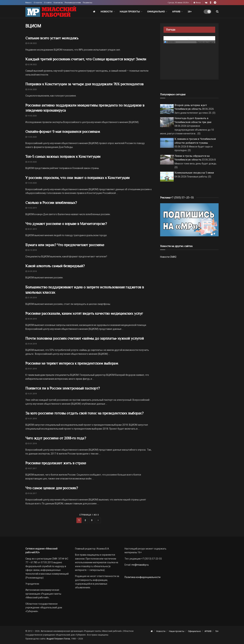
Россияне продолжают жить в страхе (56, 463)
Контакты (58, 3)
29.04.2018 (31, 344)
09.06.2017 (31, 493)
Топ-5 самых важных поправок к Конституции (63, 157)
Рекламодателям (73, 3)
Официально (156, 12)
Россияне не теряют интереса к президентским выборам (72, 363)
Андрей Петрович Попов (58, 639)
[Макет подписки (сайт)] (189, 220)
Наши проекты (130, 12)
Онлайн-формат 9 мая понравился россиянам (63, 132)
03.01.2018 (31, 444)
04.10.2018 (31, 250)
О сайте (48, 3)
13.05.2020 (31, 137)
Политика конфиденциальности (143, 577)
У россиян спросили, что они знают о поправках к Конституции (78, 178)
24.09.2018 (31, 271)
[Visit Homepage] (51, 12)
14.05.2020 (31, 116)
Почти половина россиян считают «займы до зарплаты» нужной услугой (85, 338)
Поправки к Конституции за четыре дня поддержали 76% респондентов (84, 84)
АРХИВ (176, 12)
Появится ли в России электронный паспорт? (63, 388)
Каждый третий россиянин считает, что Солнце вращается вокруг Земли (86, 59)
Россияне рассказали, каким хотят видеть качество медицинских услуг (84, 313)
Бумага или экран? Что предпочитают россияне (65, 245)
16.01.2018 (31, 394)
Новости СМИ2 (168, 257)
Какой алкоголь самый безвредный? (55, 266)
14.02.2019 (31, 208)
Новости (107, 12)
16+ (190, 12)
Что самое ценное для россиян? (52, 488)
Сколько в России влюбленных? (51, 203)
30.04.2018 (31, 319)
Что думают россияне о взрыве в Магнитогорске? (66, 224)
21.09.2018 (31, 298)
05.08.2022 (31, 43)
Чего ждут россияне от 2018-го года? (56, 438)
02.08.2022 (31, 65)
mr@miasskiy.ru (140, 565)
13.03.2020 (31, 183)
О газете (38, 3)
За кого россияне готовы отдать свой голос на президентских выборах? (85, 413)
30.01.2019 (31, 229)
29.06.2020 (31, 89)
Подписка (88, 3)
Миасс (29, 3)
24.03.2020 (31, 162)
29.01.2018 (31, 369)
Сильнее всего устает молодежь (52, 38)
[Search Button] (217, 12)
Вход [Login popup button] (197, 3)
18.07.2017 (31, 468)
